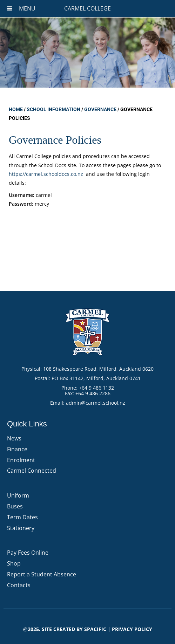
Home (16, 109)
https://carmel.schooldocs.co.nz (46, 174)
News (14, 438)
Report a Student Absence (42, 574)
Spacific (95, 629)
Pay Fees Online (28, 553)
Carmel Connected (32, 471)
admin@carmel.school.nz (96, 403)
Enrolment (21, 460)
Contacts (19, 585)
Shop (14, 563)
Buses (15, 506)
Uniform (18, 495)
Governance (100, 109)
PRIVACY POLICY (132, 629)
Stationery (21, 528)
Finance (17, 449)
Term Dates (22, 517)
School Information (53, 109)
